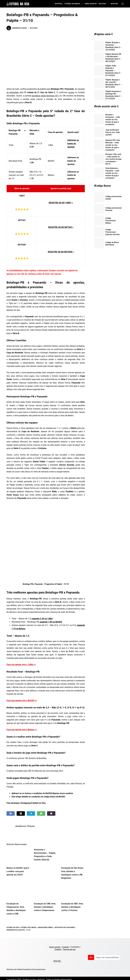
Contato (66, 944)
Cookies (58, 947)
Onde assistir (91, 4)
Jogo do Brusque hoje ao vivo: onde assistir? (113, 132)
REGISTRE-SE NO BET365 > (61, 227)
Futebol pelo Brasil (29, 925)
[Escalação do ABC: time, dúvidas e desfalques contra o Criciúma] (73, 889)
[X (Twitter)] (21, 813)
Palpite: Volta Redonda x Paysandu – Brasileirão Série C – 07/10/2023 (114, 71)
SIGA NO (57, 959)
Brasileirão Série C (46, 925)
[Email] (51, 813)
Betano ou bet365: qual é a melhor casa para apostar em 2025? (18, 869)
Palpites (104, 4)
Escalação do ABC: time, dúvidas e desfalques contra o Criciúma (72, 904)
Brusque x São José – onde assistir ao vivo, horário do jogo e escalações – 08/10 (113, 159)
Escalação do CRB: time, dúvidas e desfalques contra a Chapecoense (45, 904)
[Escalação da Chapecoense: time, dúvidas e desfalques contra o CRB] (18, 889)
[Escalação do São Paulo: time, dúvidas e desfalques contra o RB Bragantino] (73, 853)
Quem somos (55, 944)
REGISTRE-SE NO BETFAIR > (61, 252)
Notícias (59, 4)
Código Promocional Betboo (111, 221)
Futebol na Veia (13, 925)
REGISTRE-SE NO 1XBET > (61, 203)
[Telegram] (31, 813)
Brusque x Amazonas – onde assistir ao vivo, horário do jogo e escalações (113, 120)
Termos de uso (69, 947)
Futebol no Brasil (74, 4)
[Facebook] (11, 813)
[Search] (123, 4)
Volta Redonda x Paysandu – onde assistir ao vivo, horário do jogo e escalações (112, 173)
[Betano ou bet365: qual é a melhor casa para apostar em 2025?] (18, 853)
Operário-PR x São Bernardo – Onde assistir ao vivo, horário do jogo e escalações (113, 145)
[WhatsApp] (41, 813)
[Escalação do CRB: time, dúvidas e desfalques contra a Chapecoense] (46, 889)
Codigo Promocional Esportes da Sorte (113, 232)
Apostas (114, 4)
